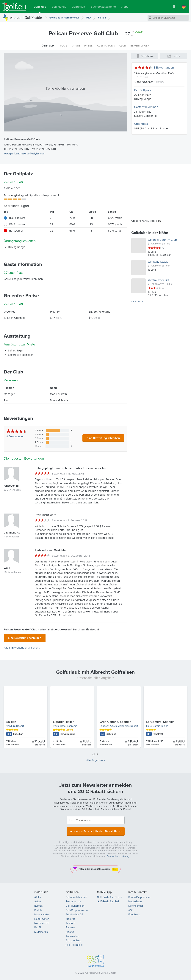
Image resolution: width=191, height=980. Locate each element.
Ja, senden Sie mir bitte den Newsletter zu (95, 829)
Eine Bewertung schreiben (103, 438)
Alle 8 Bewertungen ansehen (21, 647)
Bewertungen (15, 436)
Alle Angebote (95, 759)
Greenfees (141, 124)
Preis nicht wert (144, 82)
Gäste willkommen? (147, 107)
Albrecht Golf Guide (26, 17)
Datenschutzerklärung (118, 854)
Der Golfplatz (143, 90)
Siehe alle (136, 302)
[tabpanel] (95, 717)
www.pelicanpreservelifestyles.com (25, 153)
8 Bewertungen (164, 68)
